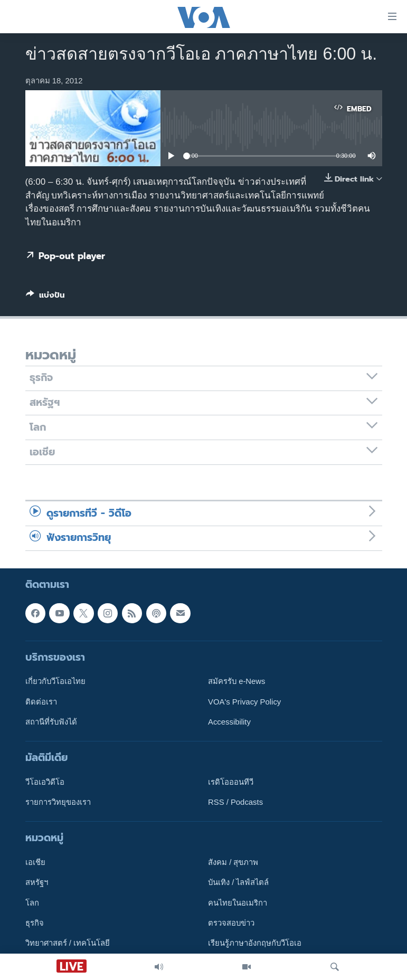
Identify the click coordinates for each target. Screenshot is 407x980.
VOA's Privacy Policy (244, 701)
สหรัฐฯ (37, 882)
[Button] (45, 297)
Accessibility (229, 721)
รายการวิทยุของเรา (58, 802)
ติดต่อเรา (41, 701)
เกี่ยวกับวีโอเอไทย (55, 681)
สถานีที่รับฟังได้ (51, 721)
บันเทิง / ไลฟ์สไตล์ (238, 882)
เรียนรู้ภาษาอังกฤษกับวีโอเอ (255, 943)
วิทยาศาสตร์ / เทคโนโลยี (68, 943)
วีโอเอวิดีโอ (45, 782)
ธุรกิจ (35, 923)
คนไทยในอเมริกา (238, 902)
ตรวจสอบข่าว (231, 923)
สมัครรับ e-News (237, 681)
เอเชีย (35, 862)
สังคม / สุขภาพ (233, 862)
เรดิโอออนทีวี (231, 782)
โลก (32, 902)
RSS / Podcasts (235, 802)
